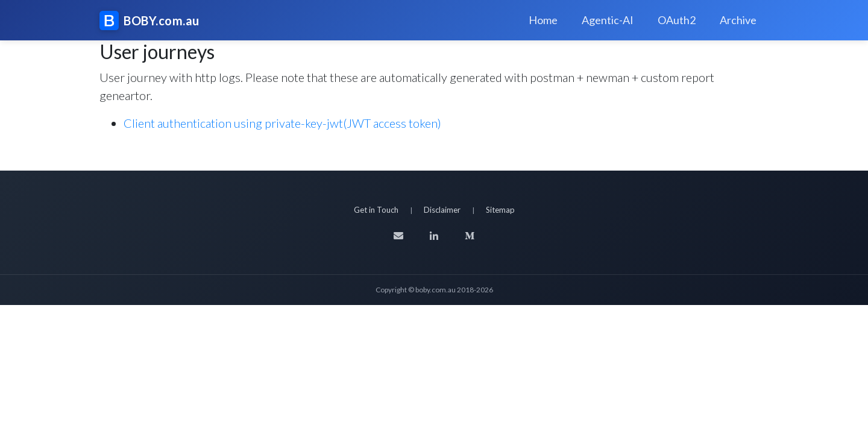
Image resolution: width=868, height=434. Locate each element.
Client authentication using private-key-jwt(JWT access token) (282, 123)
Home (543, 20)
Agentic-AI (608, 20)
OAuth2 (677, 20)
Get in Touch (376, 210)
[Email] (398, 236)
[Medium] (470, 236)
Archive (738, 20)
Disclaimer (442, 210)
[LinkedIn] (434, 236)
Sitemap (500, 210)
